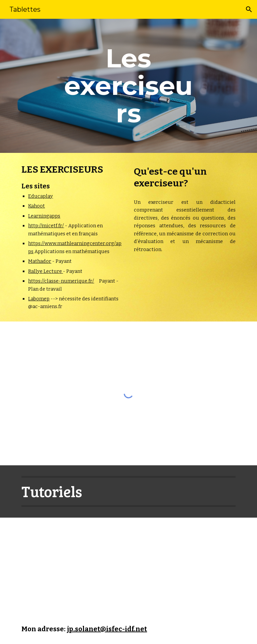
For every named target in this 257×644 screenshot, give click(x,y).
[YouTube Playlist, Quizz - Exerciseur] (81, 566)
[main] (128, 86)
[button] (249, 9)
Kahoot (36, 206)
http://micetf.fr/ (46, 226)
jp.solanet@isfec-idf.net (107, 629)
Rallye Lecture (46, 271)
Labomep (39, 299)
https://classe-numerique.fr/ (61, 281)
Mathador (40, 261)
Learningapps (44, 216)
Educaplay (40, 196)
